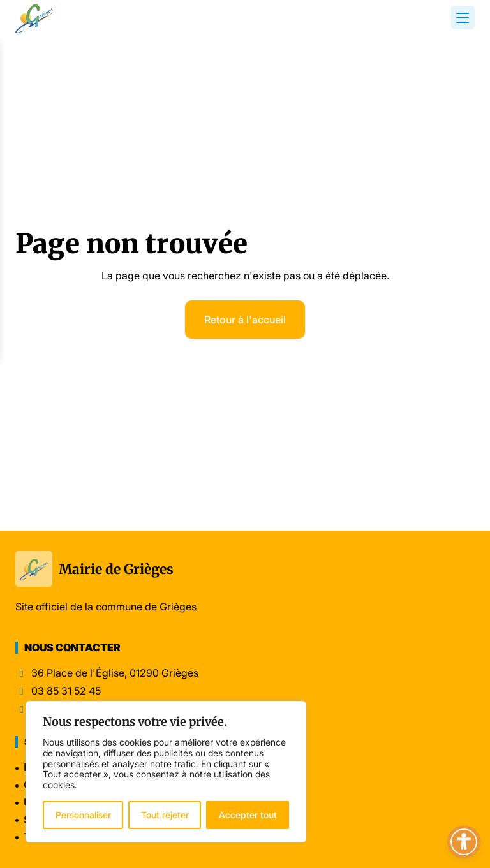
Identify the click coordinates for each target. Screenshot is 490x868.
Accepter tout (248, 815)
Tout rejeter (165, 815)
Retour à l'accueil (245, 320)
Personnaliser (83, 815)
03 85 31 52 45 (66, 691)
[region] (166, 772)
